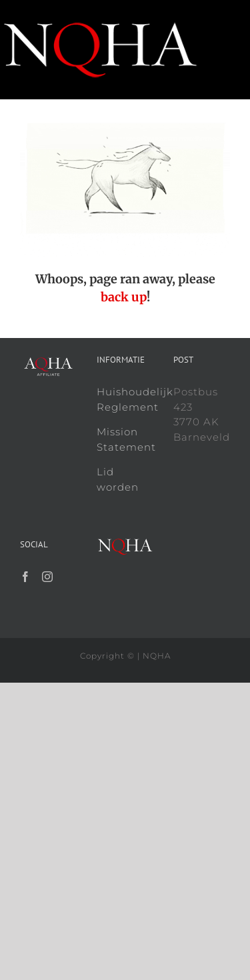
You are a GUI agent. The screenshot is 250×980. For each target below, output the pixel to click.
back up (124, 297)
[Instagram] (48, 577)
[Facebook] (26, 577)
